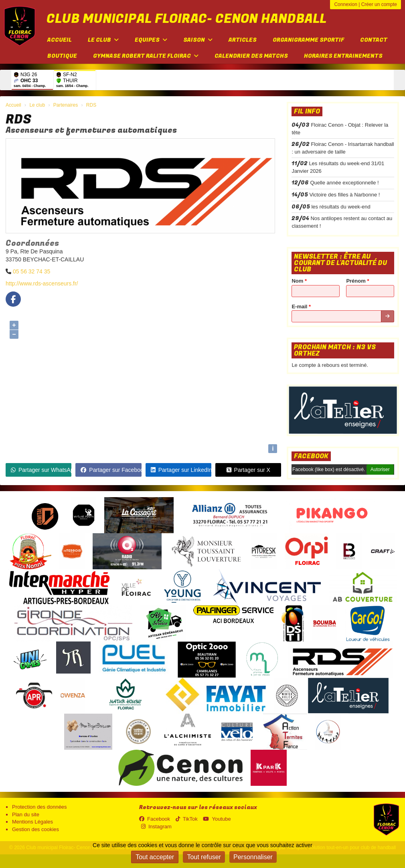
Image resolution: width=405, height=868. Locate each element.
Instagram (156, 827)
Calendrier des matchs (251, 56)
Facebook (311, 456)
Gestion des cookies (35, 829)
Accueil (60, 40)
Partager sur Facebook (111, 470)
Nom (299, 281)
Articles (243, 40)
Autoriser (380, 469)
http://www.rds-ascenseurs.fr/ (42, 283)
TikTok (187, 819)
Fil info (307, 111)
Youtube (217, 819)
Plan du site (26, 814)
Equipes (151, 40)
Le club (103, 40)
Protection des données (39, 807)
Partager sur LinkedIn (181, 470)
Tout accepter (155, 857)
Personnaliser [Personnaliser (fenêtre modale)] (253, 857)
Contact (374, 40)
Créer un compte (379, 4)
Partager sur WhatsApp (41, 470)
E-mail (301, 307)
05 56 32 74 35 (31, 271)
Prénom (357, 281)
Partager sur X (248, 470)
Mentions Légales (32, 822)
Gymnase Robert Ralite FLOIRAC (146, 56)
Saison (198, 40)
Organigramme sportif (308, 40)
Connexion (345, 4)
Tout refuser (204, 857)
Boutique (62, 56)
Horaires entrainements (343, 56)
